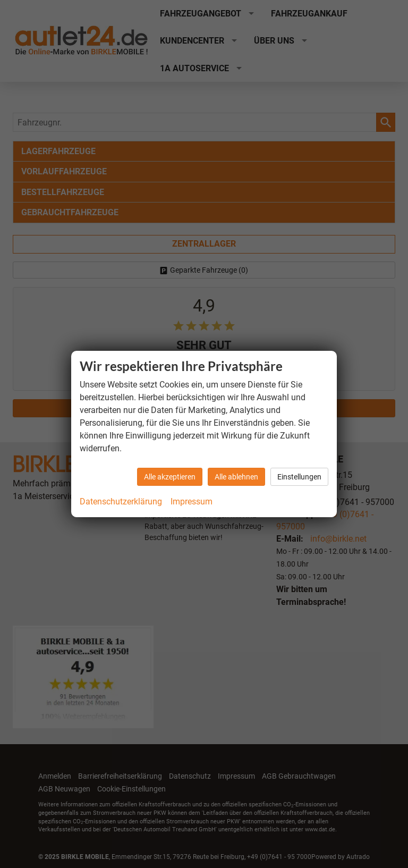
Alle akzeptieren (170, 477)
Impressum (192, 502)
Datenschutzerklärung (121, 502)
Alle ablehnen (236, 477)
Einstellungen (299, 477)
